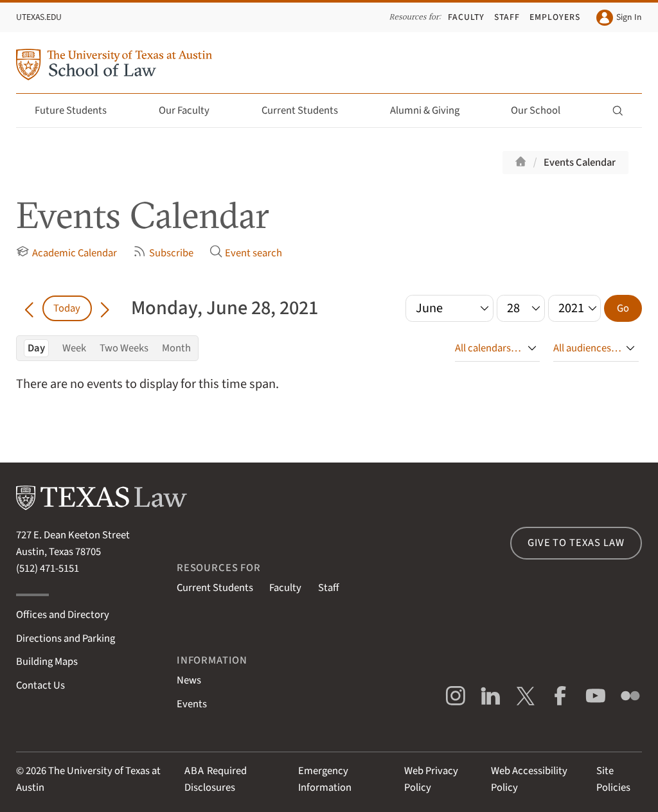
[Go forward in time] (105, 308)
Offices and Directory (63, 615)
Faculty (466, 17)
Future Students (78, 110)
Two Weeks (124, 348)
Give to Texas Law (576, 543)
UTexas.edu (39, 17)
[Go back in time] (29, 308)
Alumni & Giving (432, 110)
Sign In (619, 18)
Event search (246, 253)
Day (36, 348)
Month (176, 348)
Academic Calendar (66, 253)
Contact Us (40, 685)
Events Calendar (580, 163)
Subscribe (163, 253)
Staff (507, 17)
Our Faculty (191, 110)
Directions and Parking (66, 639)
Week (74, 348)
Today (67, 308)
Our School (543, 110)
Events (192, 704)
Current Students (307, 110)
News (189, 680)
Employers (555, 17)
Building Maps (47, 662)
